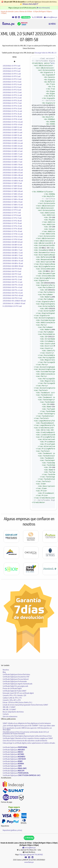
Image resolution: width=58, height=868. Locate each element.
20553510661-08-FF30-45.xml (13, 293)
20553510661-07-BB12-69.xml (13, 194)
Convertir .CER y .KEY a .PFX (12, 700)
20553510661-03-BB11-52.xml (12, 127)
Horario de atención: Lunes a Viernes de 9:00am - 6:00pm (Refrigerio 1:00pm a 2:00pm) (26, 12)
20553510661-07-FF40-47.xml (13, 237)
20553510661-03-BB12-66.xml (13, 148)
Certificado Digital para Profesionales (15, 681)
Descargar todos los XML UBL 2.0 (46, 53)
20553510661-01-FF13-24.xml (12, 95)
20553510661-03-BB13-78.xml (13, 165)
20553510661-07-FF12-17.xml (12, 218)
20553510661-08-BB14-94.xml (13, 261)
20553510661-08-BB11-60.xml (13, 242)
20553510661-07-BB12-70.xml (13, 197)
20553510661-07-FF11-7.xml (12, 213)
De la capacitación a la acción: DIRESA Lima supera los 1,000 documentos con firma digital (27, 729)
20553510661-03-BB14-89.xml (13, 178)
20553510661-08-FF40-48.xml (13, 295)
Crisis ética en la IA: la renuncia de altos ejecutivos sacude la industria (25, 741)
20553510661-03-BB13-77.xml (12, 162)
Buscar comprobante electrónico (13, 712)
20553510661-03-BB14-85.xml (13, 167)
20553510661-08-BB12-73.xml (13, 255)
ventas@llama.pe (51, 17)
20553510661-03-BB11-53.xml (12, 130)
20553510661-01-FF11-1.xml (11, 66)
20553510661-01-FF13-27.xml (12, 103)
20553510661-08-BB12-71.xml (12, 250)
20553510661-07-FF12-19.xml (12, 223)
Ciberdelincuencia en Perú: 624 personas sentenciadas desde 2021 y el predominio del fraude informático (26, 733)
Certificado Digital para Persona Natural (16, 679)
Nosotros (6, 670)
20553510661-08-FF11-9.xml (12, 274)
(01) (37, 17)
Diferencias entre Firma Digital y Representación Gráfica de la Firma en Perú (27, 736)
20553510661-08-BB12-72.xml (13, 253)
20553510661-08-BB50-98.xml (13, 266)
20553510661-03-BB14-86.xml (13, 170)
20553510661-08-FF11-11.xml (12, 271)
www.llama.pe (29, 862)
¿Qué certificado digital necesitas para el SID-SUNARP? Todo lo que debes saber (29, 726)
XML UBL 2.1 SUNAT (9, 707)
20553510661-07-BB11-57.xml (12, 183)
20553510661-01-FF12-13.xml (12, 82)
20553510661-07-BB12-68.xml (13, 191)
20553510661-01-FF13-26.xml (12, 100)
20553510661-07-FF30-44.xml (13, 234)
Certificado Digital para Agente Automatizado (18, 684)
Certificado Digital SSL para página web (15, 686)
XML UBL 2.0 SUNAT (9, 709)
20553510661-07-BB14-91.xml (13, 202)
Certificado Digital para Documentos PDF (16, 677)
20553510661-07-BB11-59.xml (12, 189)
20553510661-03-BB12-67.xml (13, 151)
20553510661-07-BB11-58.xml (12, 186)
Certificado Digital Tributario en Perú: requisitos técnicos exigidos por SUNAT (28, 738)
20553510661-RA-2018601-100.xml (14, 301)
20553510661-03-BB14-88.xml (13, 175)
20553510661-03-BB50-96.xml (13, 181)
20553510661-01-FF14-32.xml (12, 106)
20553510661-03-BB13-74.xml (13, 154)
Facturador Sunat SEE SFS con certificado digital (18, 693)
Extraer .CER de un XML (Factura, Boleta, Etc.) (17, 702)
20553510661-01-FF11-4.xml (12, 74)
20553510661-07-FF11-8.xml (12, 215)
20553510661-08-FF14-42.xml (13, 290)
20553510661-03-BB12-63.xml (13, 141)
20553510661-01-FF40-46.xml (13, 122)
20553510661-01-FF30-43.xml (12, 119)
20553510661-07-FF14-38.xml (12, 229)
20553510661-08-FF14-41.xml (12, 287)
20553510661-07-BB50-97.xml (13, 207)
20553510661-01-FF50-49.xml (13, 124)
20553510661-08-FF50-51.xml (12, 298)
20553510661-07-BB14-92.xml (13, 205)
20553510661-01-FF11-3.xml (12, 71)
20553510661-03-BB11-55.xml (12, 135)
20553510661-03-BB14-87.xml (13, 173)
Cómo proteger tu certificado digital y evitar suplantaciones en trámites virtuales (29, 743)
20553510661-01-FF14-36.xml (12, 116)
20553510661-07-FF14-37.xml (12, 226)
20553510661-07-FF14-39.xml (12, 231)
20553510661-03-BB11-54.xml (12, 133)
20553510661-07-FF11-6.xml (12, 210)
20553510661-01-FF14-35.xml (12, 114)
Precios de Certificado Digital (12, 688)
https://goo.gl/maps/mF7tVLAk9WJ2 (31, 855)
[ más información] (43, 8)
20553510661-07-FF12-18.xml (12, 221)
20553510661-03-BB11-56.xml (12, 138)
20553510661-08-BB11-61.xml (12, 245)
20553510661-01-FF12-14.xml (12, 84)
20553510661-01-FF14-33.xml (12, 109)
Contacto (6, 714)
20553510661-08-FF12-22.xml (12, 282)
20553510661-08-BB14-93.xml (13, 258)
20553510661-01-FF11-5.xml (12, 76)
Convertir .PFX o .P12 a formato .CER (14, 695)
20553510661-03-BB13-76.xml (13, 159)
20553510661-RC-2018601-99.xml (14, 303)
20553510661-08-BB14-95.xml (13, 263)
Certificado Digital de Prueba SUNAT (15, 691)
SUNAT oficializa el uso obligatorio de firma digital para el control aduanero (27, 723)
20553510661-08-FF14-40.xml (13, 285)
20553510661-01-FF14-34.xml (12, 111)
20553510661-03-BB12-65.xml (13, 146)
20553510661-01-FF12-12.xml (12, 79)
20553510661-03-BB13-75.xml (12, 157)
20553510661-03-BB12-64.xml (13, 143)
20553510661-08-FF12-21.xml (12, 279)
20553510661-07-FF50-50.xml (12, 239)
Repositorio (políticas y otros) (12, 830)
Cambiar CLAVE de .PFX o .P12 (12, 698)
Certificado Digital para (15, 747)
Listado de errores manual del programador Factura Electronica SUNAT (25, 705)
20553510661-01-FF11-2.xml (12, 68)
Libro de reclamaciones (10, 716)
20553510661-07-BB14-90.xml (13, 199)
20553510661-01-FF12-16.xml (12, 90)
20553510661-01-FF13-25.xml (12, 98)
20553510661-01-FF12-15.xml (12, 87)
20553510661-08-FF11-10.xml (12, 269)
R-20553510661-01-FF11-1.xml (12, 306)
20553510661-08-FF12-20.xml (12, 277)
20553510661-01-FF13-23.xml (12, 92)
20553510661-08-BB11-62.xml (13, 247)
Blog (4, 672)
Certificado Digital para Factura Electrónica (16, 674)
